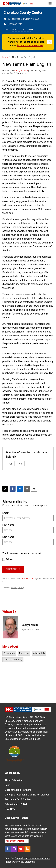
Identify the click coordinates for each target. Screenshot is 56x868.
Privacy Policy (18, 588)
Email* (6, 513)
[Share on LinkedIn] (20, 489)
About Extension (14, 780)
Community (9, 653)
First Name (8, 525)
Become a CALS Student (18, 799)
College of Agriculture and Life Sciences (27, 795)
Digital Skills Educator (30, 629)
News (5, 57)
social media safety (13, 660)
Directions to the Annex (30, 45)
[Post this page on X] (5, 489)
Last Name (8, 537)
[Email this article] (27, 489)
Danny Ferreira (21, 71)
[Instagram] (14, 849)
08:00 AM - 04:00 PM (22, 30)
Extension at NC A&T (16, 804)
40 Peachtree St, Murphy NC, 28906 (22, 19)
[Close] (50, 42)
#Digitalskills (39, 653)
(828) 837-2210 (13, 24)
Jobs (8, 785)
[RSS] (27, 849)
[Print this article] (34, 489)
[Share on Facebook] (13, 489)
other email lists (28, 579)
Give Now (10, 809)
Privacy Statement (26, 862)
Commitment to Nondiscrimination (33, 858)
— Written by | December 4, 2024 (24, 71)
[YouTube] (21, 849)
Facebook (24, 653)
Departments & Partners (18, 790)
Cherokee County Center (23, 13)
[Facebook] (8, 849)
